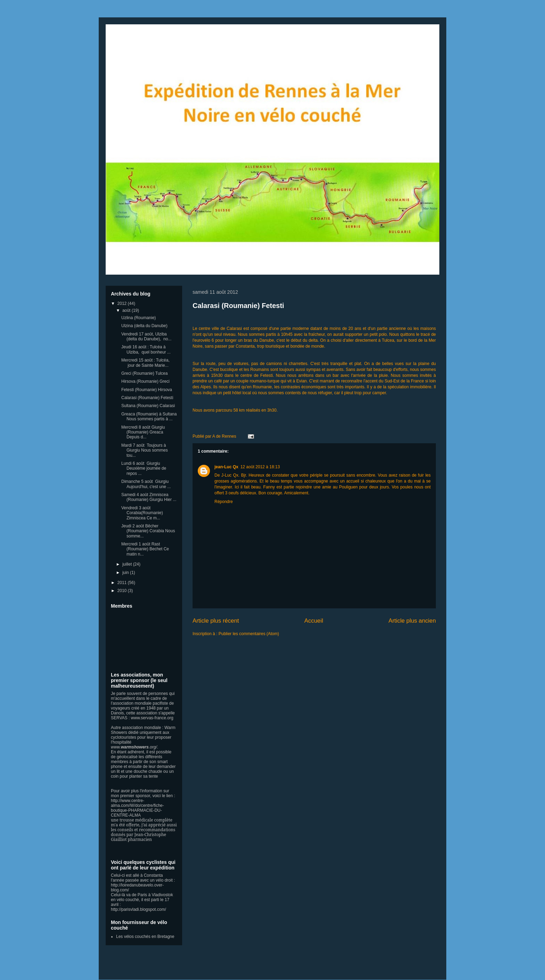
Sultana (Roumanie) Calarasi (148, 406)
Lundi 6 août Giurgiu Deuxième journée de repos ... (144, 468)
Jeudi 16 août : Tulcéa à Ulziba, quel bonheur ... (146, 349)
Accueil (314, 621)
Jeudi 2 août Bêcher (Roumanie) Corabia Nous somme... (148, 531)
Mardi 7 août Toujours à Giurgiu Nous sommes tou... (145, 450)
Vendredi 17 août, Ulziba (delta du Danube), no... (146, 337)
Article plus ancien (412, 621)
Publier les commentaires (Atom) (249, 634)
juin (126, 573)
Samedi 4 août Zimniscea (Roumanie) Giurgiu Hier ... (149, 497)
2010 (123, 591)
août (127, 310)
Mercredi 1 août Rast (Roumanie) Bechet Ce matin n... (145, 549)
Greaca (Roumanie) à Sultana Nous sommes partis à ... (149, 416)
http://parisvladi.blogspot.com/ (139, 909)
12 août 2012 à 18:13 (260, 467)
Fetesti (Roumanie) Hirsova (147, 390)
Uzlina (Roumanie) (139, 318)
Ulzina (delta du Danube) (144, 326)
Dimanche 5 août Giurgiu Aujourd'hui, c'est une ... (146, 484)
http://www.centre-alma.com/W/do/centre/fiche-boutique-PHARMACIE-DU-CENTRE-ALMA (137, 808)
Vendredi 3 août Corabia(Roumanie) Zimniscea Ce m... (142, 513)
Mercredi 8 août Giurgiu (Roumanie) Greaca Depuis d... (143, 432)
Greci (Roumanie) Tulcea (144, 373)
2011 (123, 583)
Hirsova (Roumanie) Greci (145, 381)
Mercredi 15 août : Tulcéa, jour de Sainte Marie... (145, 363)
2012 (123, 303)
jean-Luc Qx (226, 467)
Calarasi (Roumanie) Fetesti (238, 306)
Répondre (224, 502)
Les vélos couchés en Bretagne (145, 937)
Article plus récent (216, 621)
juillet (128, 564)
